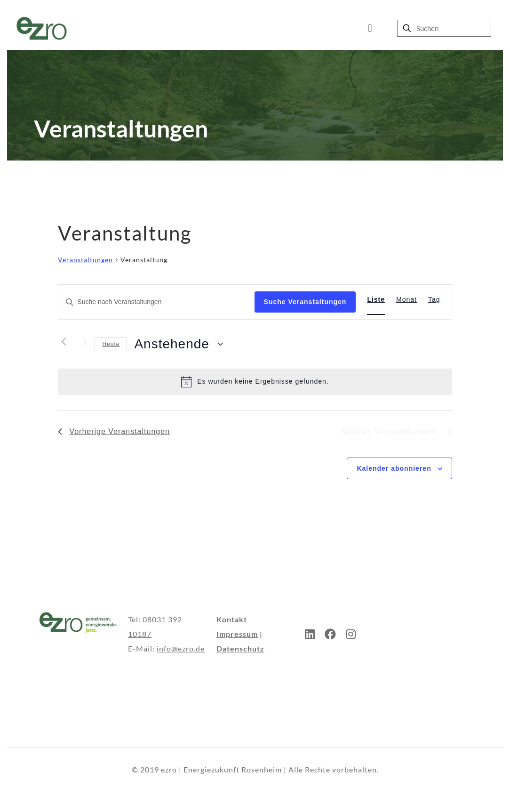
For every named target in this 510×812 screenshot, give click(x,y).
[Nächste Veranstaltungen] (82, 342)
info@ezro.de (181, 648)
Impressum (237, 634)
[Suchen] (444, 28)
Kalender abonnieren (394, 468)
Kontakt (232, 619)
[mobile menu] (370, 28)
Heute (111, 344)
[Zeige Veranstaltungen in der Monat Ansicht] (406, 300)
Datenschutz (240, 648)
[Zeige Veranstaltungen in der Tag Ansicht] (434, 300)
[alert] (255, 382)
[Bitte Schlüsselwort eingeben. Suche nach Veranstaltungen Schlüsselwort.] (156, 302)
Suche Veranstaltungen (305, 302)
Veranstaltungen (85, 260)
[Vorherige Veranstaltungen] (64, 342)
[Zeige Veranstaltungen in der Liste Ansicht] (376, 300)
